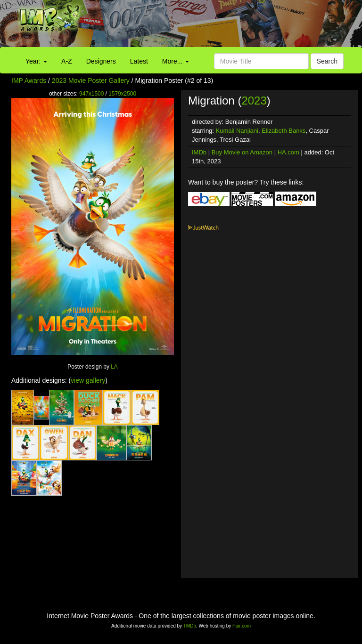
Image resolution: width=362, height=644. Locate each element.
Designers (101, 61)
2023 (254, 101)
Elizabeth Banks (284, 131)
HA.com (288, 152)
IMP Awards (29, 80)
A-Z (67, 61)
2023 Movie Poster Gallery (91, 80)
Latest (139, 61)
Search (327, 61)
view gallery (88, 380)
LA (114, 367)
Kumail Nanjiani (237, 131)
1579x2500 (122, 94)
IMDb (199, 152)
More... (176, 61)
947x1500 (91, 94)
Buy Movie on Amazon (242, 152)
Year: (36, 61)
